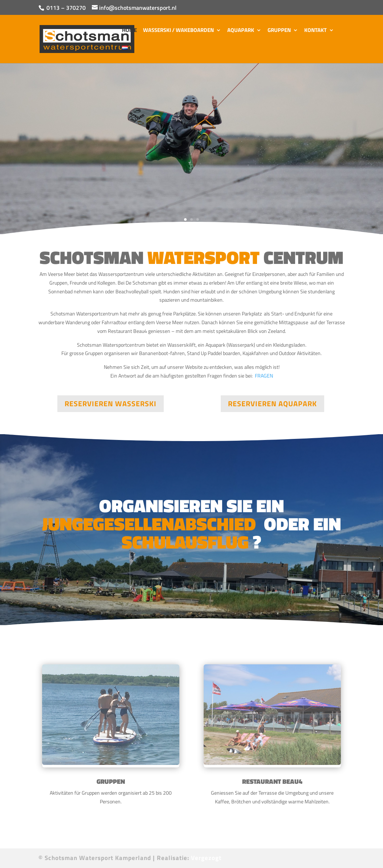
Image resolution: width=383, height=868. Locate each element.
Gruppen (279, 31)
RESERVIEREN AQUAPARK (272, 404)
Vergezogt (206, 858)
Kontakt (315, 31)
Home (129, 31)
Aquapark (241, 31)
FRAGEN (264, 421)
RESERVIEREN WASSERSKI (111, 404)
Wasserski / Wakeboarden (178, 31)
